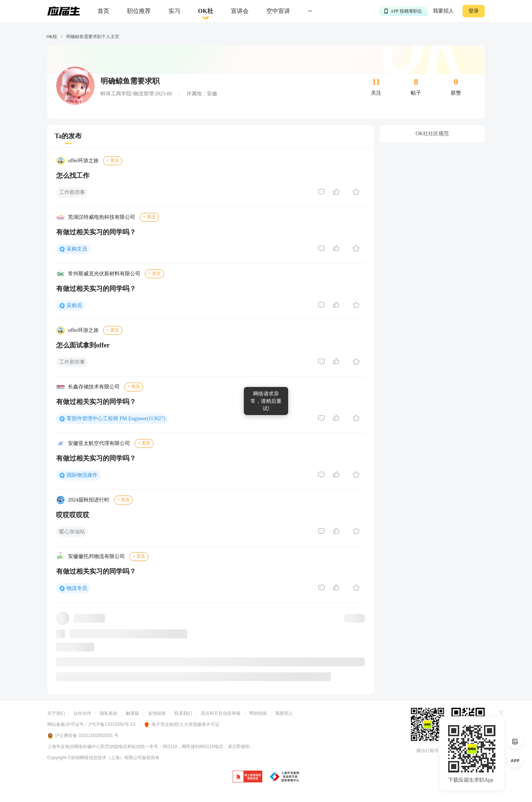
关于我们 (56, 713)
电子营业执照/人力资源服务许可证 (181, 724)
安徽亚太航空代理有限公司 (99, 443)
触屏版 (133, 713)
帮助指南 (258, 713)
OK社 (52, 37)
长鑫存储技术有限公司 (94, 387)
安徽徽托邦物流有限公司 (96, 556)
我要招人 (443, 11)
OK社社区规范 (432, 134)
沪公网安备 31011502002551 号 (83, 736)
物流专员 (77, 588)
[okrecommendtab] (206, 11)
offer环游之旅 (83, 161)
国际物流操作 (82, 475)
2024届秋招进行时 (89, 500)
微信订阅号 (427, 751)
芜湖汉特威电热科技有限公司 (102, 217)
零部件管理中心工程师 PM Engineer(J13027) (116, 419)
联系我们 (183, 713)
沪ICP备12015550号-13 (112, 724)
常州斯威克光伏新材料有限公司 (104, 274)
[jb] (248, 777)
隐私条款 (109, 713)
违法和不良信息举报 (221, 713)
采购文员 (77, 249)
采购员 (74, 305)
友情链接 (157, 713)
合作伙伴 (82, 713)
